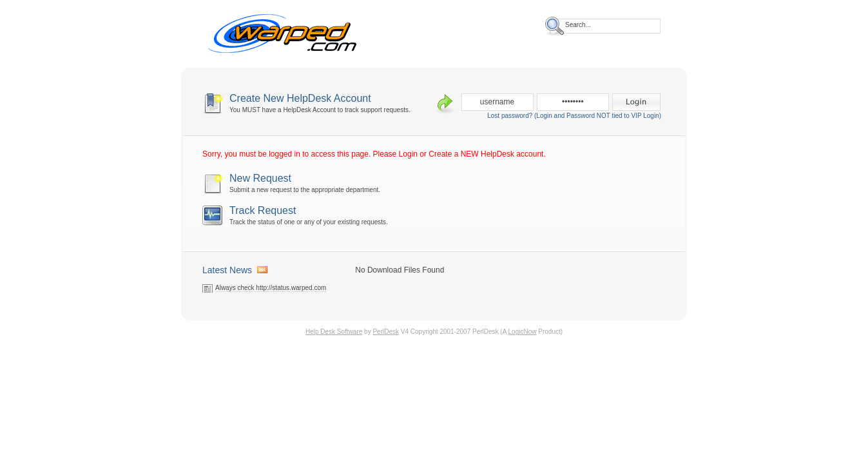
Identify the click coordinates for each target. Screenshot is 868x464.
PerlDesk (386, 332)
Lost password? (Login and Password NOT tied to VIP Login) (574, 116)
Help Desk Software (334, 332)
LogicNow (523, 332)
